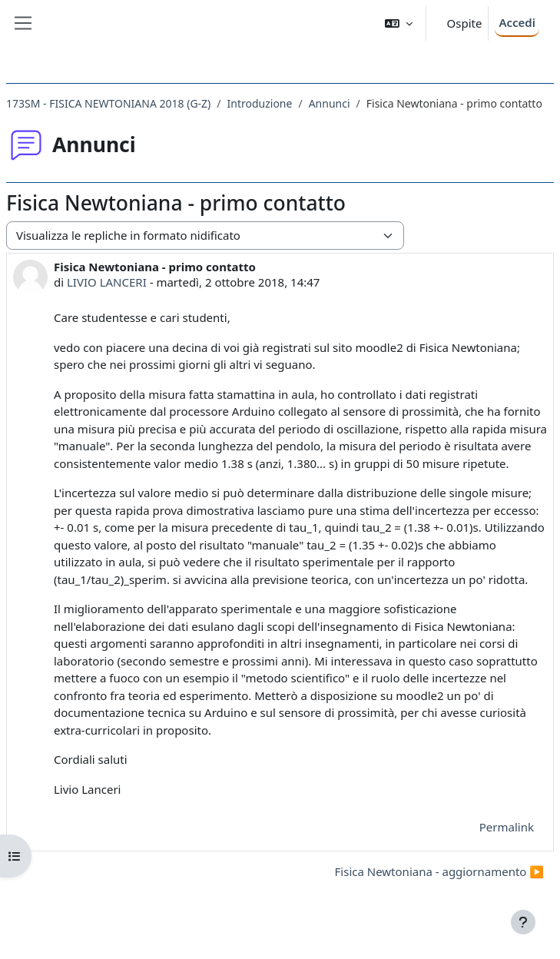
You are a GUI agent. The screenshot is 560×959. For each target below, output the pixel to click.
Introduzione (260, 103)
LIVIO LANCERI (107, 282)
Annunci (330, 103)
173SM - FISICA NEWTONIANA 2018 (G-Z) (108, 103)
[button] (399, 23)
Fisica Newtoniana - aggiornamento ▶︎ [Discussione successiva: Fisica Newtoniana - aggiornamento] (439, 871)
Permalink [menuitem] (507, 827)
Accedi (517, 22)
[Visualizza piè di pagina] (523, 922)
